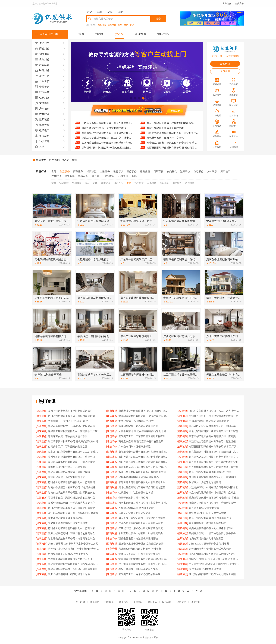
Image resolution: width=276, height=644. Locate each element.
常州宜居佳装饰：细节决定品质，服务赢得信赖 (214, 533)
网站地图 (167, 602)
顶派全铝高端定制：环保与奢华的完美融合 (71, 533)
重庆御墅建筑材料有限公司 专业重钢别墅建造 (214, 498)
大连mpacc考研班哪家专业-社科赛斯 (209, 544)
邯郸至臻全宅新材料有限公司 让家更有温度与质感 (144, 452)
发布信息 (227, 4)
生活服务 (65, 171)
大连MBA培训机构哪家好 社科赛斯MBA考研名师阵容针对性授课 (74, 549)
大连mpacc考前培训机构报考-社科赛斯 (140, 549)
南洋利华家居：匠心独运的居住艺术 (101, 120)
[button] (131, 98)
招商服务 (109, 602)
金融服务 (105, 171)
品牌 (110, 12)
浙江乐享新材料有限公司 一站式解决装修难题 (73, 513)
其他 (134, 176)
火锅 (120, 25)
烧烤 (126, 25)
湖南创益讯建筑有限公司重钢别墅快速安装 (71, 493)
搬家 (87, 183)
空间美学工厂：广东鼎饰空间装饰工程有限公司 (144, 436)
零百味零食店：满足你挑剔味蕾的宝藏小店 (71, 498)
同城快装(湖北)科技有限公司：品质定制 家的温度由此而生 (214, 559)
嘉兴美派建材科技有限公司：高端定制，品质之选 (214, 452)
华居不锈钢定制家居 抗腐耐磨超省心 (139, 477)
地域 (120, 12)
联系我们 (95, 602)
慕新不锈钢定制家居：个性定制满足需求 (104, 130)
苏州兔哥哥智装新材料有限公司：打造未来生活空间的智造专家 (74, 528)
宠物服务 (177, 183)
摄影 (74, 160)
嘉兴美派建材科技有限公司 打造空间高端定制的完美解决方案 (74, 564)
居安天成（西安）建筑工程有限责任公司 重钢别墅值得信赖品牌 (173, 145)
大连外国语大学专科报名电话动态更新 (210, 549)
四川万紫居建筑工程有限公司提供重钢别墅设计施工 (108, 145)
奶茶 (132, 25)
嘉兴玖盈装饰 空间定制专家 (204, 508)
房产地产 (225, 171)
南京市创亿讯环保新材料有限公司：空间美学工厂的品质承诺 (214, 436)
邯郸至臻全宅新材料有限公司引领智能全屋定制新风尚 (144, 482)
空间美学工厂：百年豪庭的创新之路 (68, 447)
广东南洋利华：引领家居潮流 (134, 447)
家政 (95, 183)
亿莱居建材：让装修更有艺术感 (136, 493)
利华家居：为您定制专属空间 (205, 482)
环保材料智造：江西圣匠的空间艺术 (167, 140)
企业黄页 (140, 34)
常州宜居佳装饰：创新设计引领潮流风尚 (141, 533)
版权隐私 (138, 602)
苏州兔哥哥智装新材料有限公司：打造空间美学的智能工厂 (74, 482)
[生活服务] (42, 436)
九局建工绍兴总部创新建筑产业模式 (68, 523)
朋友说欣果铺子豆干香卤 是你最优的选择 (141, 544)
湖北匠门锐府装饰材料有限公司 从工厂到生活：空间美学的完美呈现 (74, 452)
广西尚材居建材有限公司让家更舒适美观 (141, 523)
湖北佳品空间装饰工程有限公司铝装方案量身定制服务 (144, 487)
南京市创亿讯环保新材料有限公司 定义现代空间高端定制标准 (144, 467)
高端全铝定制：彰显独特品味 (134, 513)
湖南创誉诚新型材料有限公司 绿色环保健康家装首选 (74, 487)
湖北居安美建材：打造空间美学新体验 (139, 554)
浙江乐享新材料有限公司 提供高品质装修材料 (73, 441)
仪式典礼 (118, 183)
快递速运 (64, 183)
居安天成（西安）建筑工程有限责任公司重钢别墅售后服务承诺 (144, 518)
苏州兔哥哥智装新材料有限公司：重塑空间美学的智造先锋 (74, 457)
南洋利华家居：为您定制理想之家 (67, 477)
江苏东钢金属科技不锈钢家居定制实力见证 (212, 554)
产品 (90, 12)
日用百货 (158, 171)
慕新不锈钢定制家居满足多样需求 (165, 130)
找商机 (100, 34)
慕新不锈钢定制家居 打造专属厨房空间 (210, 518)
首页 (81, 34)
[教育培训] (42, 544)
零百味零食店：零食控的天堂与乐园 (68, 436)
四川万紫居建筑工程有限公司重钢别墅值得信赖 (74, 508)
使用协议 (124, 602)
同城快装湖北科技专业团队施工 (206, 569)
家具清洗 (102, 25)
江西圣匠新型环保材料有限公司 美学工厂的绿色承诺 (214, 447)
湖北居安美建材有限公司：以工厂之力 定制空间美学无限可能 (108, 140)
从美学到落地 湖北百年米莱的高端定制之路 (142, 431)
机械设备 (83, 176)
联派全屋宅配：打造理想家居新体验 (138, 538)
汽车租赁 (139, 183)
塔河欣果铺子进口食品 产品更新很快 (68, 554)
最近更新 (152, 602)
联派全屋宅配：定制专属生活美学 (207, 513)
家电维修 (152, 183)
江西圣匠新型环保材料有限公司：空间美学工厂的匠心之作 (108, 125)
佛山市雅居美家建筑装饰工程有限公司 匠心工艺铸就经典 (144, 564)
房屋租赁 (190, 183)
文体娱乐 (212, 171)
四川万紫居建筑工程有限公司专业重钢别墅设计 (144, 457)
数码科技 (185, 171)
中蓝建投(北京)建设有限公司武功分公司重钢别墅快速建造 (214, 564)
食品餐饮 (172, 171)
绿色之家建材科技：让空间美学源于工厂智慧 (214, 431)
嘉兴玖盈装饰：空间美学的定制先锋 (138, 569)
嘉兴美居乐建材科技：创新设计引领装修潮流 (73, 569)
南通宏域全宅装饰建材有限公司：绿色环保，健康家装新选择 (108, 135)
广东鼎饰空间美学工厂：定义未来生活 (168, 120)
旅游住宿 (145, 171)
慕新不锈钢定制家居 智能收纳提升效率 (210, 472)
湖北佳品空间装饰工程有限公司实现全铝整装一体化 (214, 574)
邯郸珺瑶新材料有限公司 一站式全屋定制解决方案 (144, 416)
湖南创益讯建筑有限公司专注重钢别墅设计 (212, 503)
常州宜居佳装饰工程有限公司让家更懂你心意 (214, 416)
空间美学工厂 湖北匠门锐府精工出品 (68, 421)
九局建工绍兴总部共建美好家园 (206, 538)
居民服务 (164, 183)
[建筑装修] (42, 411)
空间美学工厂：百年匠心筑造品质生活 (139, 574)
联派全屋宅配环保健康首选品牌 (65, 518)
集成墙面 (112, 25)
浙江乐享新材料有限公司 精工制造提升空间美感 (144, 472)
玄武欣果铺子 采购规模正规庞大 (136, 421)
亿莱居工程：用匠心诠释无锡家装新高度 (141, 528)
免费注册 (239, 4)
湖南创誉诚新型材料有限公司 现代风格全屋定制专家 (144, 559)
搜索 (158, 19)
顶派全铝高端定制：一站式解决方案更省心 (71, 503)
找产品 (119, 34)
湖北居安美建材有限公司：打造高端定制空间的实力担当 (74, 538)
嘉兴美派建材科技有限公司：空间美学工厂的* (73, 431)
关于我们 (80, 602)
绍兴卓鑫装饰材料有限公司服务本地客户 (211, 528)
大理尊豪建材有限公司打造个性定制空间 (70, 559)
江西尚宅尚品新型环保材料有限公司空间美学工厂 (173, 135)
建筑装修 (70, 176)
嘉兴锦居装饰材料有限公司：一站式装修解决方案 (74, 462)
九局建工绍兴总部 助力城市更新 (136, 508)
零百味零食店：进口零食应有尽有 (207, 523)
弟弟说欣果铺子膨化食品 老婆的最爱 (209, 421)
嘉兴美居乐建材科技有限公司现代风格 (69, 472)
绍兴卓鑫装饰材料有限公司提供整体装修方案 (214, 467)
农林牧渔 (56, 176)
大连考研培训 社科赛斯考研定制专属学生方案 (73, 544)
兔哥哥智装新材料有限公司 (133, 498)
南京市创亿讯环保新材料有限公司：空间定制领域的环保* (214, 493)
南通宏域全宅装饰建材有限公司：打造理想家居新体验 (214, 441)
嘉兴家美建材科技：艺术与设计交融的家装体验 (74, 426)
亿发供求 (54, 160)
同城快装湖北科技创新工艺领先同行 (68, 467)
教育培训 (118, 171)
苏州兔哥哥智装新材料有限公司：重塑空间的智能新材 (214, 477)
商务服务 (78, 171)
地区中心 (163, 34)
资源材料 (110, 176)
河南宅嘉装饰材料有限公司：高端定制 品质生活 (144, 503)
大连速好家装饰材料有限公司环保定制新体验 (214, 487)
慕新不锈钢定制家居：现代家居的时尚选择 (170, 125)
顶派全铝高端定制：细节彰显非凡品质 (69, 574)
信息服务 (199, 171)
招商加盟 (92, 171)
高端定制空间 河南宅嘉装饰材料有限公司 (141, 441)
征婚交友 (106, 183)
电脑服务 (77, 183)
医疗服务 (132, 171)
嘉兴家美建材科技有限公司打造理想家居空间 (214, 462)
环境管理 (123, 176)
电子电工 (96, 176)
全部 (54, 171)
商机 (100, 12)
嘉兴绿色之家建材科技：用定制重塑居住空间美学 (214, 457)
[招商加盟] (112, 411)
